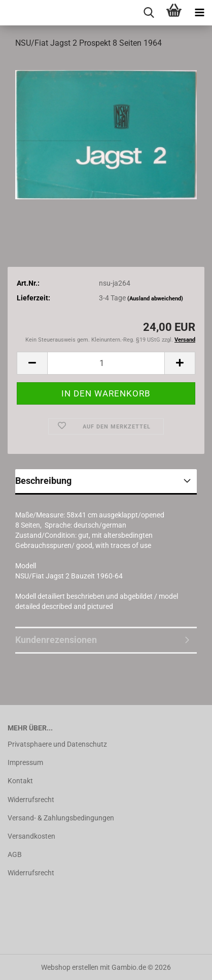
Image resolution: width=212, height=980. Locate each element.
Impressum (25, 762)
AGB (15, 854)
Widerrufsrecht (31, 800)
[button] (32, 363)
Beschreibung (43, 481)
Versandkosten (31, 836)
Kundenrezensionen (56, 640)
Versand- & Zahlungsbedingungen (61, 818)
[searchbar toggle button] (149, 13)
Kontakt (20, 781)
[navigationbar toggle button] (199, 13)
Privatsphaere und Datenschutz (57, 744)
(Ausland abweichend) (155, 299)
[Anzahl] (106, 363)
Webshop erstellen (70, 967)
